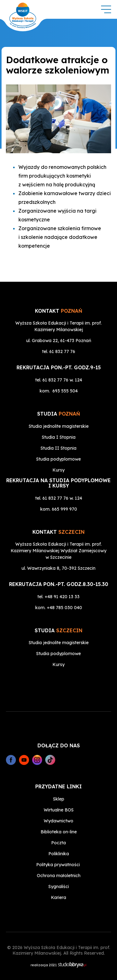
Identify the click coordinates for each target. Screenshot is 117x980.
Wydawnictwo (58, 821)
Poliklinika (59, 854)
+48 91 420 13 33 (62, 597)
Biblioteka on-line (59, 832)
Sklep (59, 799)
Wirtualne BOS (59, 810)
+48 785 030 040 (64, 608)
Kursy (58, 470)
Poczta (58, 843)
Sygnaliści (59, 887)
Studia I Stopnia (59, 437)
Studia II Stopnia (58, 448)
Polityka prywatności (58, 865)
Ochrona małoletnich (59, 876)
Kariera (58, 897)
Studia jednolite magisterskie (59, 426)
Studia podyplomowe (58, 459)
